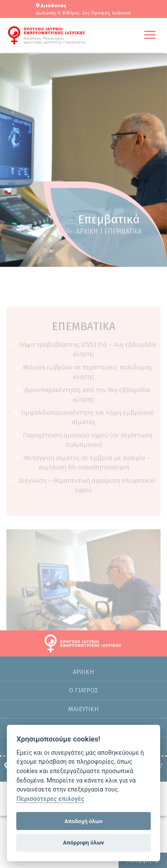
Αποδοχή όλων (84, 821)
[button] (150, 35)
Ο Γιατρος (83, 697)
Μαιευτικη (83, 716)
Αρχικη (83, 679)
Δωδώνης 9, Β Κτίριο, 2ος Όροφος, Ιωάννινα (83, 13)
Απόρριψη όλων (83, 843)
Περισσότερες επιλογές (50, 799)
